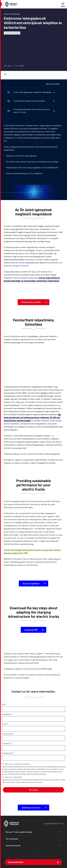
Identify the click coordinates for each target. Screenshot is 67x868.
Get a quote (33, 790)
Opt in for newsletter (14, 777)
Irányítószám (7, 753)
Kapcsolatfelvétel (16, 862)
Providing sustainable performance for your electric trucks (32, 111)
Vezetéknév (7, 714)
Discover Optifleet (31, 584)
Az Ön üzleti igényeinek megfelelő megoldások (32, 92)
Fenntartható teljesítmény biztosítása (29, 101)
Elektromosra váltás (31, 302)
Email (4, 724)
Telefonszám (7, 734)
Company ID (7, 743)
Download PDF (31, 630)
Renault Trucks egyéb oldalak (19, 832)
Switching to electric (31, 808)
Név (4, 704)
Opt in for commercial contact (17, 764)
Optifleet (44, 393)
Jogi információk (13, 845)
